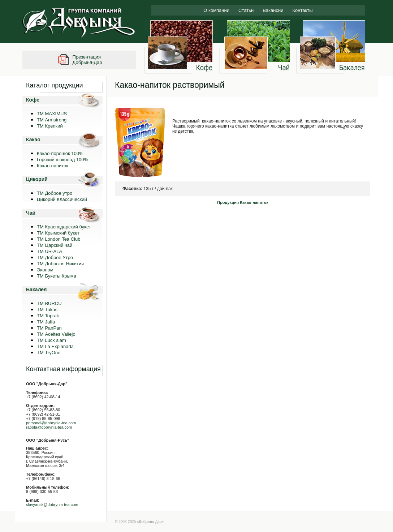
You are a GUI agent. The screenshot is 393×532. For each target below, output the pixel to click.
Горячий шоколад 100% (62, 160)
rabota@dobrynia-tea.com (49, 427)
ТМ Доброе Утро (55, 258)
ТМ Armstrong (52, 120)
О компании (216, 10)
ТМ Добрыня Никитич (60, 264)
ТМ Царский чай (55, 245)
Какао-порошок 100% (60, 153)
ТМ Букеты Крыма (57, 276)
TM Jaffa (46, 322)
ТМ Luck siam (51, 340)
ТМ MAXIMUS (52, 114)
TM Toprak (48, 316)
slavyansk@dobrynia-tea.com (52, 505)
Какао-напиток (53, 166)
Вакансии (273, 10)
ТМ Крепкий (50, 126)
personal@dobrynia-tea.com (51, 423)
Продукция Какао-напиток (243, 202)
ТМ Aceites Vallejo (56, 334)
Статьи (246, 10)
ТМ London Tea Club (59, 239)
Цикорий (37, 179)
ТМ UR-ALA (49, 251)
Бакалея (36, 289)
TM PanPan (49, 328)
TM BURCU (49, 303)
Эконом (45, 270)
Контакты (303, 10)
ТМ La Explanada (55, 346)
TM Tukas (47, 310)
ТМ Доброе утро (55, 193)
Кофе (33, 100)
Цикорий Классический (62, 199)
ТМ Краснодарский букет (64, 227)
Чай (31, 213)
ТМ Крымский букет (58, 233)
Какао (33, 140)
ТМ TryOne (49, 353)
